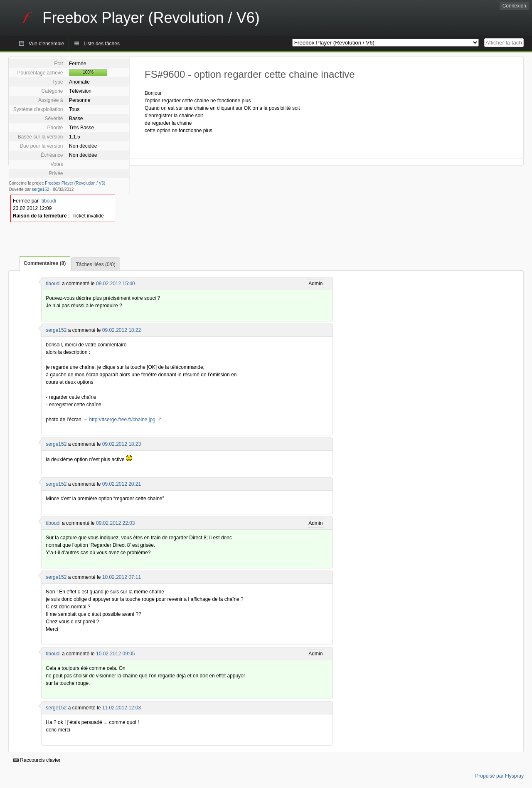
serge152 (41, 189)
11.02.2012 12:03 (122, 708)
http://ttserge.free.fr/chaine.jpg (122, 420)
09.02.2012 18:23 (122, 444)
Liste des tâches (102, 44)
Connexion (514, 6)
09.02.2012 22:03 (115, 523)
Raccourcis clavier (37, 760)
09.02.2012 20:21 (122, 484)
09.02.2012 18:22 (122, 330)
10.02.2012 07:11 (122, 577)
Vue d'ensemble (46, 44)
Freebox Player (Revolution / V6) (75, 183)
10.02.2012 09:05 (115, 654)
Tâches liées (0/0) (95, 264)
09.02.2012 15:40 (115, 284)
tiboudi (49, 201)
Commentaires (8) (45, 263)
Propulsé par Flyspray (499, 776)
